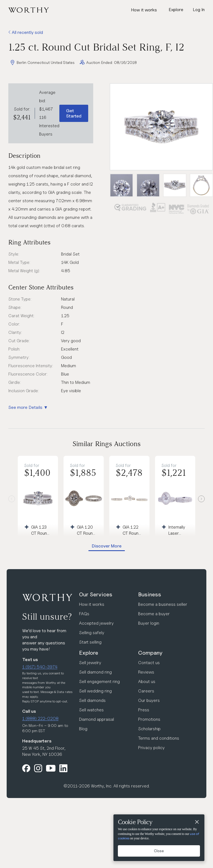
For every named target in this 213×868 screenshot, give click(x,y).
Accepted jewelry (96, 623)
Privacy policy (151, 748)
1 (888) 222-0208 (40, 718)
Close (159, 851)
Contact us (149, 663)
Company (150, 653)
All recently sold (26, 32)
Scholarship (149, 729)
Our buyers (149, 700)
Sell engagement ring (99, 681)
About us (147, 681)
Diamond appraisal (97, 719)
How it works (144, 10)
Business (150, 594)
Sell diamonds (92, 700)
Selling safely (92, 633)
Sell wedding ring (95, 691)
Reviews (146, 672)
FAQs (84, 614)
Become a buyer (154, 614)
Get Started (74, 113)
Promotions (149, 719)
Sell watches (91, 710)
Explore (89, 653)
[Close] (197, 822)
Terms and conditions (159, 738)
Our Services (96, 594)
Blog (83, 729)
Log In (199, 10)
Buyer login (149, 623)
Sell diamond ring (95, 672)
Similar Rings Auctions (107, 444)
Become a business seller (163, 604)
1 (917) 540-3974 (40, 667)
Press (144, 710)
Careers (146, 691)
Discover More (107, 546)
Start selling (90, 642)
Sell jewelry (90, 663)
